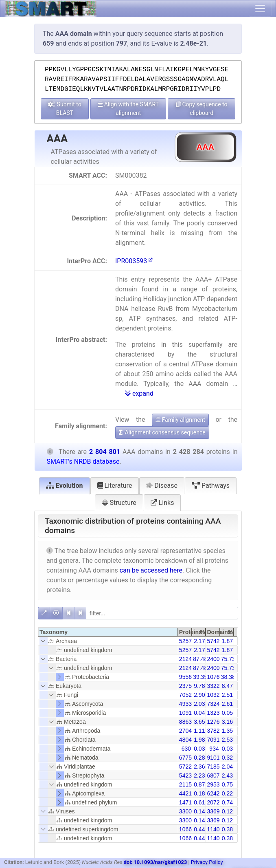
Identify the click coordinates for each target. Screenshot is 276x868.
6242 (213, 793)
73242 (215, 704)
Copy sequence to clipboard (202, 109)
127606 (216, 722)
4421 (185, 793)
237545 (189, 686)
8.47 (227, 686)
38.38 (228, 677)
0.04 (199, 713)
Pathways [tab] (211, 486)
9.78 (199, 686)
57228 (187, 767)
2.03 (199, 704)
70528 (187, 695)
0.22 (227, 793)
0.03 (199, 749)
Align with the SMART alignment (128, 109)
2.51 (227, 695)
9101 (213, 758)
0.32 (227, 758)
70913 (215, 740)
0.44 (199, 829)
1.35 (227, 731)
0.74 (227, 802)
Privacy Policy (207, 862)
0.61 (199, 802)
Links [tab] (162, 503)
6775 (185, 758)
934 (214, 749)
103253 (216, 695)
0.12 (227, 811)
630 (186, 749)
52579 (187, 641)
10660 (187, 829)
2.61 (227, 704)
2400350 (218, 659)
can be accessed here (151, 570)
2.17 (199, 641)
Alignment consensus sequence (162, 432)
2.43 (227, 775)
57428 (215, 641)
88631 (187, 722)
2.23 (199, 775)
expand (139, 393)
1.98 (199, 740)
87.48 (200, 659)
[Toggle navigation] (260, 9)
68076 (215, 775)
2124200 (190, 659)
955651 (189, 677)
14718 (187, 802)
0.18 (199, 793)
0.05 (227, 713)
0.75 (227, 784)
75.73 (228, 659)
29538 (215, 784)
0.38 (227, 829)
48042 (187, 740)
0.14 (199, 811)
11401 (215, 829)
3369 (213, 811)
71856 (215, 767)
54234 (187, 775)
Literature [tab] (115, 486)
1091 (185, 713)
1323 (213, 713)
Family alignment (180, 420)
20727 (215, 802)
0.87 (199, 784)
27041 (187, 731)
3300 (185, 811)
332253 (216, 686)
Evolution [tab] (65, 486)
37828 (215, 731)
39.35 (200, 677)
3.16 (227, 722)
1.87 (227, 641)
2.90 (199, 695)
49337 (187, 704)
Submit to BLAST (65, 109)
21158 (187, 784)
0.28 (199, 758)
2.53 (227, 740)
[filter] (162, 613)
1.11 (199, 731)
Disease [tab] (162, 486)
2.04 (227, 767)
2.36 (199, 767)
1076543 (218, 677)
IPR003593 (134, 261)
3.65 (199, 722)
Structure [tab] (119, 503)
